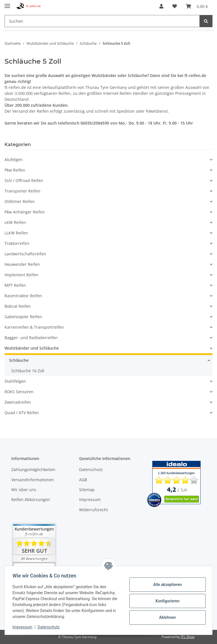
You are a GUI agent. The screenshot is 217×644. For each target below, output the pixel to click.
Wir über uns (24, 490)
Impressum (90, 499)
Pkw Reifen (15, 170)
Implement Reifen (21, 275)
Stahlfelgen (15, 381)
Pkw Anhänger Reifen (25, 212)
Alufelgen (14, 160)
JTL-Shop (188, 637)
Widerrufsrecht (94, 510)
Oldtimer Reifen (20, 201)
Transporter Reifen (22, 191)
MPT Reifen (15, 285)
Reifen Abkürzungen (31, 499)
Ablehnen (166, 617)
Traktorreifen (17, 243)
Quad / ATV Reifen (22, 413)
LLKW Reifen (16, 233)
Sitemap (87, 490)
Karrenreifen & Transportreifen (34, 327)
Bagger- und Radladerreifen (31, 338)
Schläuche (19, 360)
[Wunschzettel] (175, 6)
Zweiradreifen (18, 402)
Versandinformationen (33, 480)
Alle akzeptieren (166, 585)
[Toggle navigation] (7, 4)
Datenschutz (91, 469)
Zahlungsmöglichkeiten (33, 469)
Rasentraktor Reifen (23, 296)
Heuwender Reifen (22, 264)
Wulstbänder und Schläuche (32, 348)
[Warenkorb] (197, 6)
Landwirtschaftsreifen (25, 254)
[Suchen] (102, 21)
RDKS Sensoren (19, 392)
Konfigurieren (166, 601)
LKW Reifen (15, 222)
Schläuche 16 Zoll (28, 371)
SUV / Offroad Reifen (24, 180)
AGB (83, 480)
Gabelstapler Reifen (23, 317)
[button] (161, 6)
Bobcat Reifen (18, 306)
